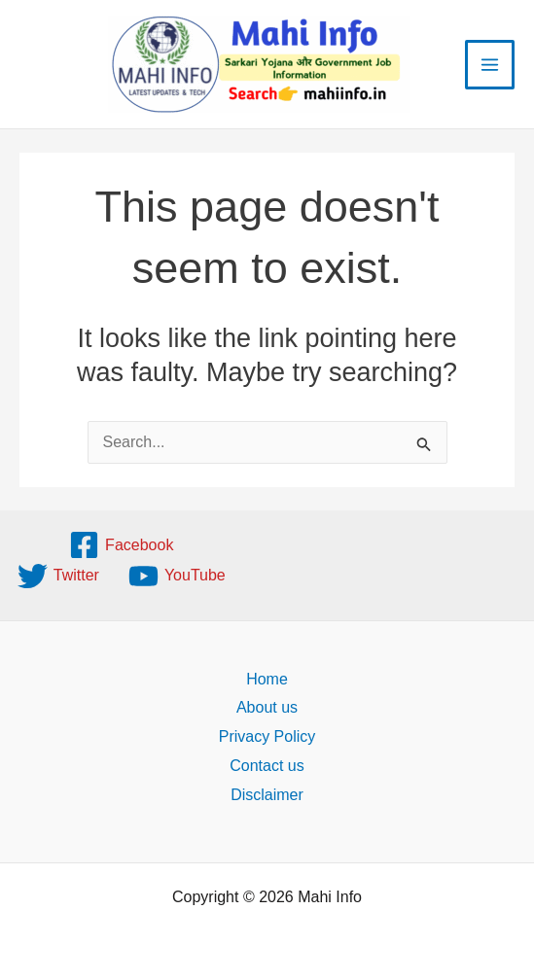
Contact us (267, 766)
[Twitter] (58, 576)
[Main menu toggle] (490, 65)
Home (267, 679)
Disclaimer (267, 795)
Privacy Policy (267, 736)
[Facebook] (121, 545)
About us (267, 707)
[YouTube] (177, 576)
